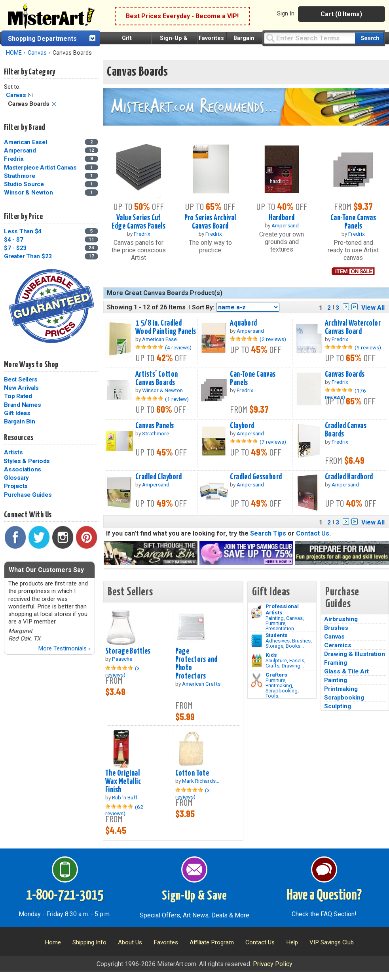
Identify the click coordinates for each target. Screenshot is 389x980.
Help (292, 942)
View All (373, 308)
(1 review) (177, 399)
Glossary (16, 478)
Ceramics (338, 645)
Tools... (274, 696)
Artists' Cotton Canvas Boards (157, 378)
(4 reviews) (178, 347)
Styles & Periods (27, 461)
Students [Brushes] (277, 635)
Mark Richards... (201, 781)
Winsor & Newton (28, 193)
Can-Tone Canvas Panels (353, 222)
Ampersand (20, 151)
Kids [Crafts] (271, 655)
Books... (295, 646)
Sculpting (338, 706)
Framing (336, 663)
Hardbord (282, 218)
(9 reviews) (368, 347)
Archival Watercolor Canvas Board (353, 327)
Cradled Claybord (159, 477)
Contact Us (313, 533)
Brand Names (22, 405)
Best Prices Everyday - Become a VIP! (182, 16)
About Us (130, 942)
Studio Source (24, 184)
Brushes (301, 641)
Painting (275, 618)
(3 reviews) (123, 671)
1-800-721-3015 (65, 896)
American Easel (26, 142)
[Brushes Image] (257, 641)
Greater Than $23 (28, 256)
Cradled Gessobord (256, 477)
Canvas (37, 53)
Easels (297, 661)
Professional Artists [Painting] (282, 609)
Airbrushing (341, 619)
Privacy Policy (273, 964)
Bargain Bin (19, 421)
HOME (14, 53)
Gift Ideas (17, 413)
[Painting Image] (257, 612)
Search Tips (268, 533)
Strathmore (20, 176)
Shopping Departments (42, 39)
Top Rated (18, 396)
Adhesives (278, 641)
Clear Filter (30, 95)
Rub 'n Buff (125, 797)
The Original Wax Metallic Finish (123, 782)
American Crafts (201, 684)
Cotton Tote (192, 773)
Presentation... (282, 628)
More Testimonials (64, 648)
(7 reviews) (273, 442)
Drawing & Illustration (355, 654)
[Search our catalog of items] (369, 38)
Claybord (242, 426)
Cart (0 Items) (341, 14)
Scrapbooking (282, 691)
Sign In (286, 13)
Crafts (272, 666)
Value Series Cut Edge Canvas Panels (139, 222)
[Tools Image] (257, 681)
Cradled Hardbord (349, 477)
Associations (23, 469)
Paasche (122, 659)
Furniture (275, 623)
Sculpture (276, 661)
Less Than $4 (23, 231)
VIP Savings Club (332, 942)
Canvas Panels (155, 426)
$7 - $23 (15, 248)
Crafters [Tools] (276, 675)
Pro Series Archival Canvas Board (210, 222)
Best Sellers (21, 379)
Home (53, 942)
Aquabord (243, 323)
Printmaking (279, 685)
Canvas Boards (345, 374)
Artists (13, 452)
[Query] (309, 38)
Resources (19, 438)
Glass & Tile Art (346, 671)
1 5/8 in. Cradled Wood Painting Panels (166, 327)
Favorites (211, 38)
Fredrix (14, 159)
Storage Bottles (128, 651)
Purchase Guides (28, 495)
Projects (16, 486)
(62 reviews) (124, 810)
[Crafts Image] (257, 661)
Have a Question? (324, 896)
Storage (274, 646)
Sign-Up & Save (194, 896)
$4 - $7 (13, 240)
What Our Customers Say (46, 570)
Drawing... (293, 666)
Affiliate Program (212, 942)
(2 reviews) (273, 339)
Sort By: (203, 307)
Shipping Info (89, 942)
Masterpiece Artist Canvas (40, 168)
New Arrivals (21, 388)
